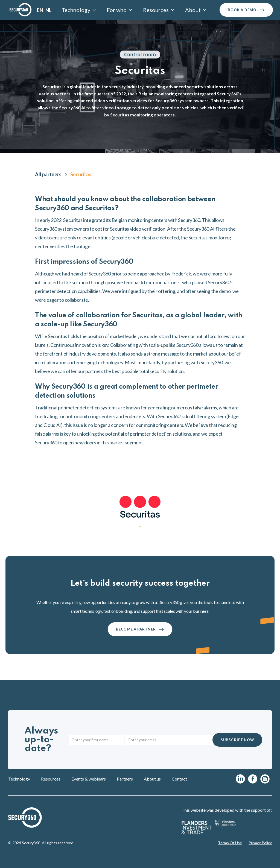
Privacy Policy (260, 843)
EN (40, 10)
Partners (125, 779)
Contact (179, 779)
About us (152, 779)
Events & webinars (89, 779)
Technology (19, 779)
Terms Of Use (230, 843)
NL (48, 10)
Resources (51, 779)
